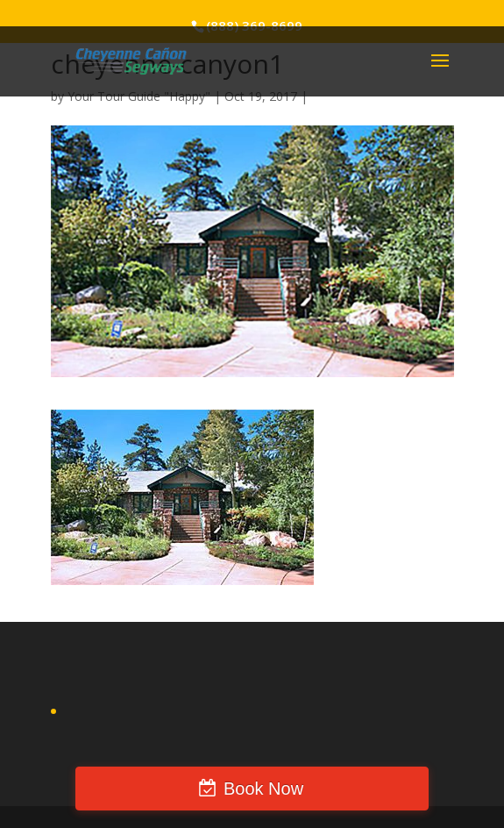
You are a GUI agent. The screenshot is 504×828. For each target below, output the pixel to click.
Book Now (263, 789)
